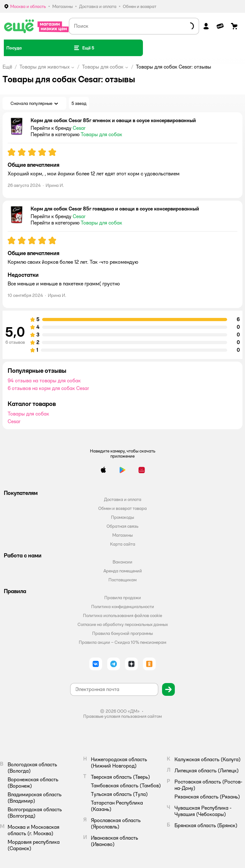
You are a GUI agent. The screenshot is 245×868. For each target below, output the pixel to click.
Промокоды (122, 517)
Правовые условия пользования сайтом (122, 716)
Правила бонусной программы (122, 633)
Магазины (122, 535)
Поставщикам (122, 580)
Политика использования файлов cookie (122, 615)
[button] (84, 48)
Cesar (14, 421)
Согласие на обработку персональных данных (123, 624)
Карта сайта (123, 544)
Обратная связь (122, 526)
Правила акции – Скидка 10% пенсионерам (122, 642)
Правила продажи (123, 598)
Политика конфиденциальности (123, 607)
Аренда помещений (123, 571)
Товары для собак (103, 67)
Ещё (7, 67)
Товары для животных (45, 67)
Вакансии (122, 562)
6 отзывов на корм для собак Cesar (48, 388)
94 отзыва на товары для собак (44, 381)
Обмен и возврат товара (122, 508)
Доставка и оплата (123, 499)
